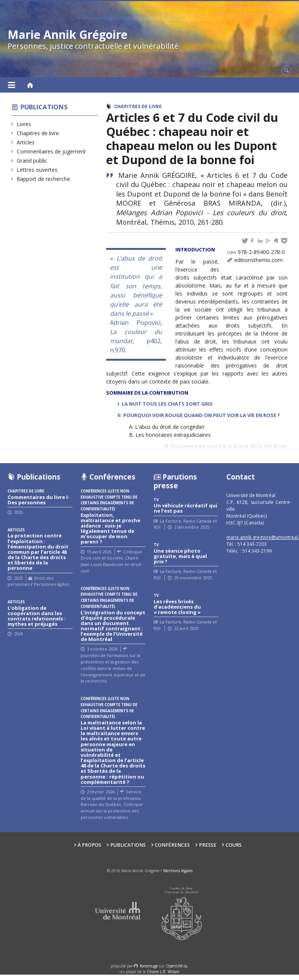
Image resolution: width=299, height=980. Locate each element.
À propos (89, 845)
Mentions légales (178, 871)
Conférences (172, 845)
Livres (24, 124)
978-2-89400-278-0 (256, 252)
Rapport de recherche (44, 179)
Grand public (32, 161)
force (149, 966)
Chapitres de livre (38, 133)
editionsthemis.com (258, 260)
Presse (208, 845)
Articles (26, 142)
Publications (44, 107)
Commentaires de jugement (52, 151)
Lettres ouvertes (37, 170)
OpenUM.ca (177, 966)
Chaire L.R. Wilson (163, 972)
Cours (234, 845)
